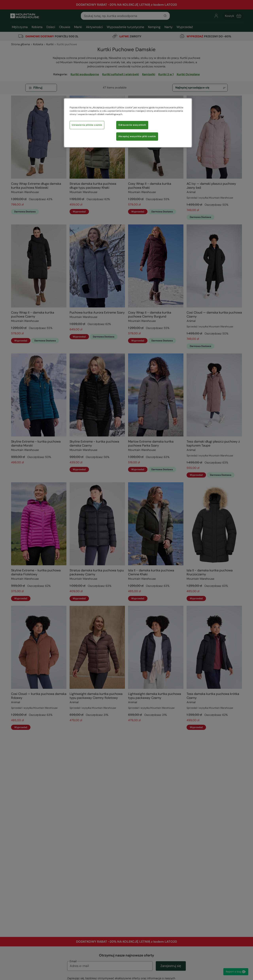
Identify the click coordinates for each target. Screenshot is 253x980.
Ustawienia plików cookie (87, 125)
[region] (128, 123)
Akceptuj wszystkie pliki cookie (137, 136)
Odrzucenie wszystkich (132, 125)
